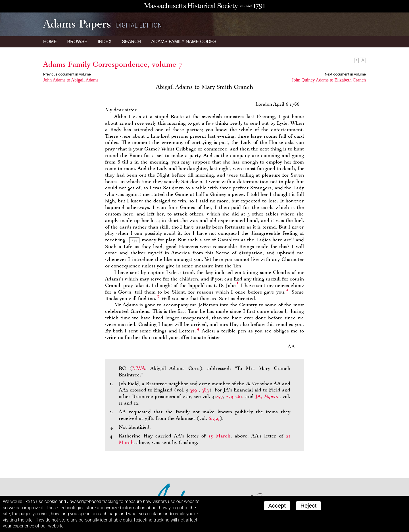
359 (193, 390)
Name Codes (184, 42)
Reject (309, 506)
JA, (267, 396)
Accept (277, 506)
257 (219, 396)
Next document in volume (345, 74)
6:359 (214, 418)
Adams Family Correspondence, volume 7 (113, 64)
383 (205, 390)
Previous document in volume (67, 74)
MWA (139, 368)
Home (50, 42)
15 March (219, 436)
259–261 (234, 396)
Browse (77, 42)
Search (131, 42)
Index (105, 42)
